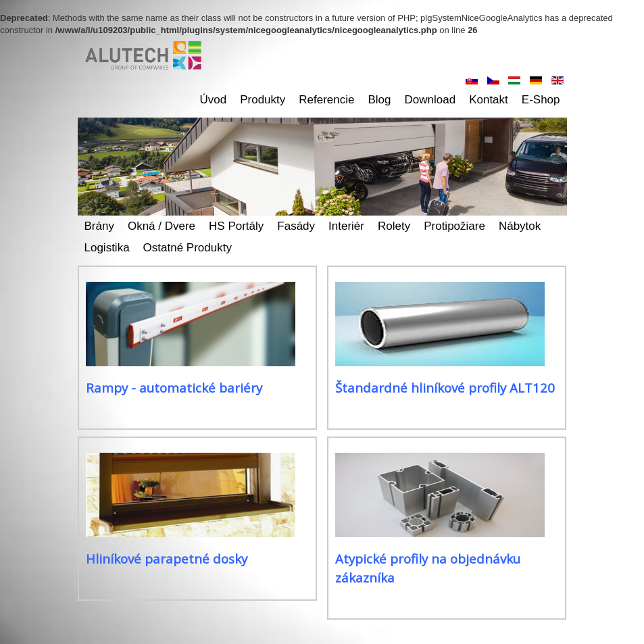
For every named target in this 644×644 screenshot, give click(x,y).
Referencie (326, 100)
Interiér (346, 226)
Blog (380, 100)
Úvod (214, 100)
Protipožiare (454, 226)
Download (430, 100)
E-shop (541, 100)
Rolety (394, 226)
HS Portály (236, 226)
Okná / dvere (162, 226)
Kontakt (489, 100)
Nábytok (520, 226)
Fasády (296, 226)
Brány (99, 226)
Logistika (107, 248)
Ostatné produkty (188, 248)
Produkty (263, 100)
